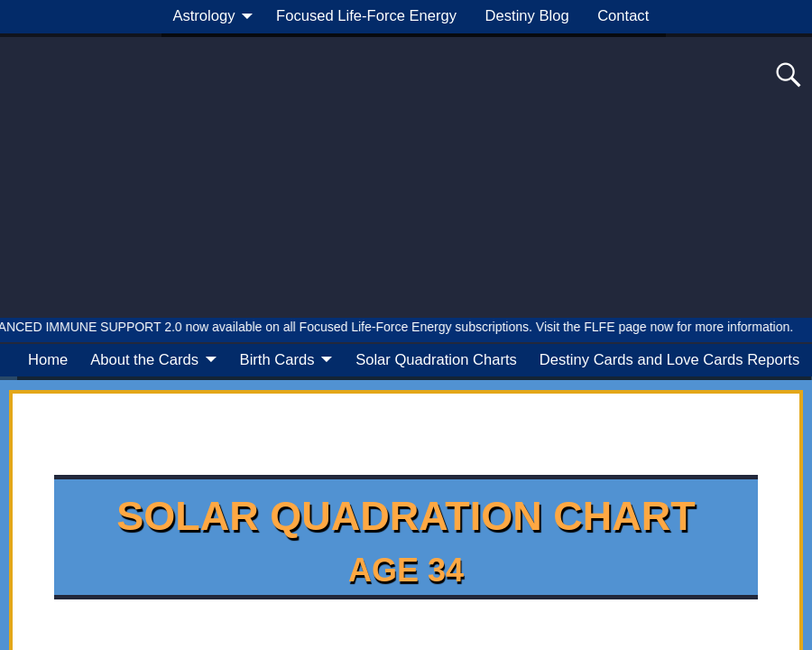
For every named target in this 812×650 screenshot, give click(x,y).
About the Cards (144, 360)
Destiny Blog (527, 16)
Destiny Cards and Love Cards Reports (669, 360)
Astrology (203, 16)
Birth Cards (277, 360)
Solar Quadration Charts (436, 360)
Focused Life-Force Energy (366, 16)
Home (48, 360)
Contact (623, 16)
